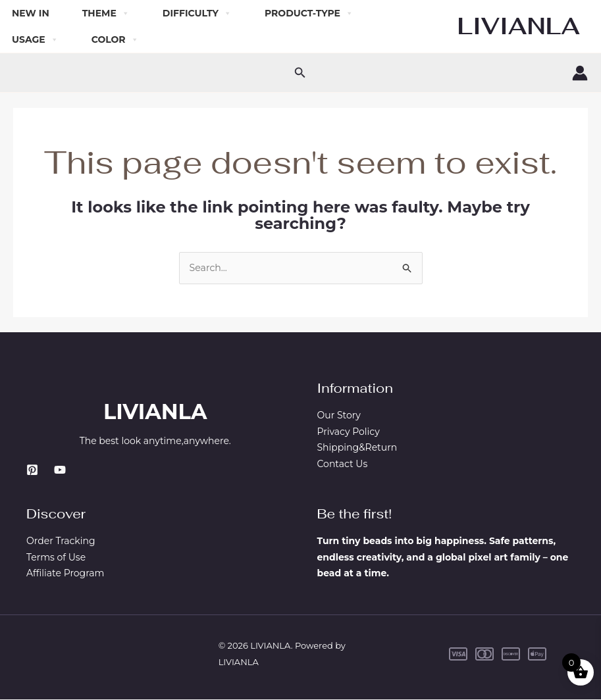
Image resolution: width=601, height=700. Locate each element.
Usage (35, 39)
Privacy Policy (349, 432)
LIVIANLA (519, 26)
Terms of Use (56, 558)
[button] (300, 73)
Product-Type (309, 13)
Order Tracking (61, 541)
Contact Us (343, 464)
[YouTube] (60, 470)
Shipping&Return (357, 449)
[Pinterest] (32, 470)
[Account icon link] (580, 73)
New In (31, 13)
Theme (106, 13)
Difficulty (197, 13)
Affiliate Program (65, 574)
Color (115, 39)
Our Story (339, 416)
